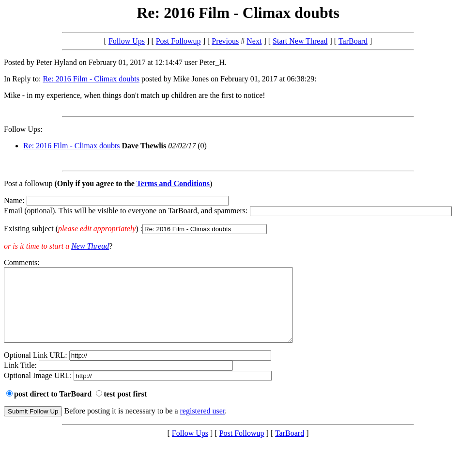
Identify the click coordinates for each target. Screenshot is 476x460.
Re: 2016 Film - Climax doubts (91, 79)
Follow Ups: (23, 129)
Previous (225, 41)
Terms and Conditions (173, 183)
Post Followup (178, 41)
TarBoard (353, 41)
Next (254, 41)
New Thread (90, 246)
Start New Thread (300, 41)
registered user (203, 425)
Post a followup (28, 183)
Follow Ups (127, 41)
